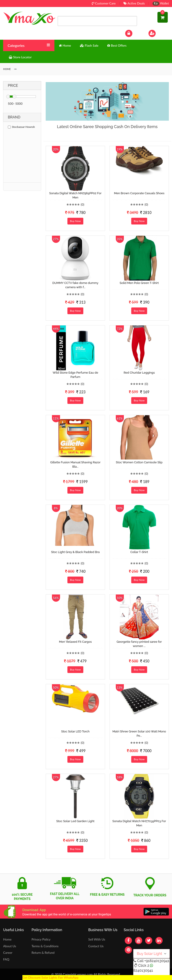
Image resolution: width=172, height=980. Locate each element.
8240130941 (143, 970)
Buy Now (75, 221)
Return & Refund (43, 953)
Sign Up (158, 33)
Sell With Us (97, 939)
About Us (10, 946)
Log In (133, 33)
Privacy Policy (41, 939)
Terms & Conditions (45, 946)
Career (8, 953)
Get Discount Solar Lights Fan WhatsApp (50, 977)
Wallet (161, 3)
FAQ (6, 959)
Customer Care (104, 3)
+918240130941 (157, 961)
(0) (82, 204)
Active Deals (134, 3)
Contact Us (96, 946)
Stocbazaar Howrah (21, 127)
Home (7, 939)
